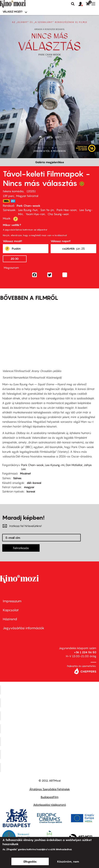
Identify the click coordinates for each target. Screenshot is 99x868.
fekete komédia (13, 191)
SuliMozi (50, 742)
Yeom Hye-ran (35, 214)
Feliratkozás (21, 548)
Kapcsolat (11, 610)
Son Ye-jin (47, 210)
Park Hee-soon (67, 210)
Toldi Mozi (50, 768)
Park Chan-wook (28, 206)
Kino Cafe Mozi (50, 703)
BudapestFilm (50, 797)
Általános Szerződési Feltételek (50, 789)
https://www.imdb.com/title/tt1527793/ (6, 201)
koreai (31, 491)
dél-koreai (34, 483)
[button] (82, 4)
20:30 (15, 259)
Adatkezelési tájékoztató (50, 805)
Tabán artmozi (50, 754)
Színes (17, 478)
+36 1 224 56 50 (85, 652)
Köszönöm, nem (68, 861)
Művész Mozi (50, 716)
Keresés (73, 4)
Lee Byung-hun (28, 210)
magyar (29, 487)
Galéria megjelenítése (50, 162)
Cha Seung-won (58, 214)
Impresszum (12, 601)
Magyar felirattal (27, 196)
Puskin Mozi (50, 729)
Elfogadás (30, 861)
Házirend (10, 619)
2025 (31, 191)
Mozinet (25, 473)
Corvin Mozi (50, 690)
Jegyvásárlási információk (24, 628)
